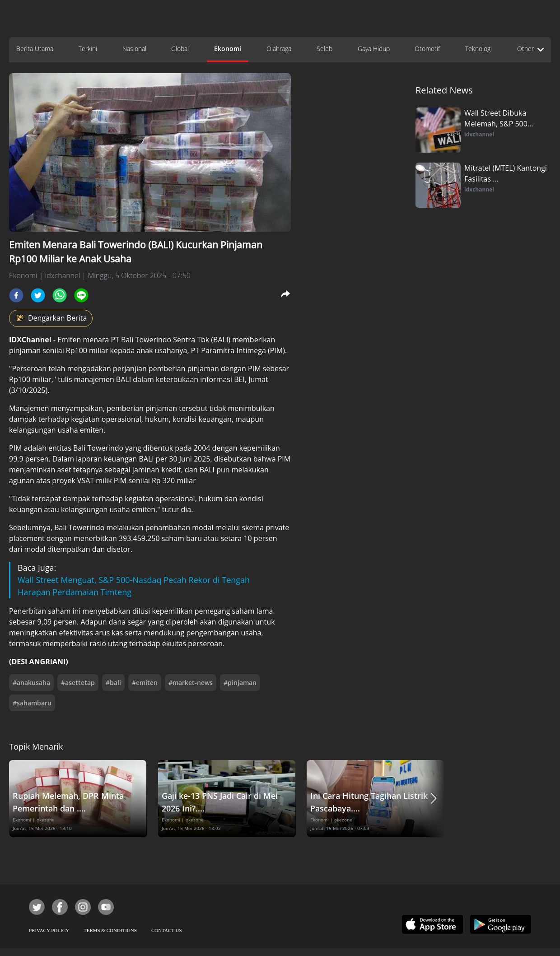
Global (180, 49)
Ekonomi (228, 49)
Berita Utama (35, 49)
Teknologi (478, 49)
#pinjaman (240, 683)
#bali (113, 683)
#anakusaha (31, 683)
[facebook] (16, 295)
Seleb (324, 49)
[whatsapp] (60, 295)
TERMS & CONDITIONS (110, 930)
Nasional (134, 49)
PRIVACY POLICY (49, 930)
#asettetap (78, 683)
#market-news (191, 683)
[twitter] (38, 295)
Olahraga (279, 49)
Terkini (88, 49)
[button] (434, 799)
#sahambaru (32, 703)
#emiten (145, 683)
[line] (81, 295)
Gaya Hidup (374, 49)
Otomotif (427, 49)
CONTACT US (167, 930)
